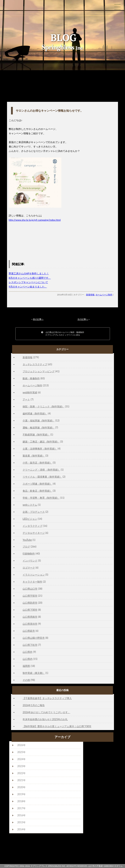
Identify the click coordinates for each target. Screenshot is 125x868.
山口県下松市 (30, 645)
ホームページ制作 (104, 295)
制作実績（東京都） (34, 673)
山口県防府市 (30, 603)
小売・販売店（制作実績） (37, 463)
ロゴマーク (29, 568)
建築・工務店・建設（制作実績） (41, 442)
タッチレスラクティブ (35, 364)
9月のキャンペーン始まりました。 (28, 287)
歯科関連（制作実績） (35, 413)
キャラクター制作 (32, 582)
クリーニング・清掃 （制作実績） (41, 470)
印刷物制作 (29, 554)
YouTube (27, 540)
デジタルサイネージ (34, 533)
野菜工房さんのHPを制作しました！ (29, 273)
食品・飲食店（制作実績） (37, 491)
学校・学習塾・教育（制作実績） (41, 498)
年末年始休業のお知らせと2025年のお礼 (45, 719)
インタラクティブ (32, 526)
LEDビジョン (30, 519)
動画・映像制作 (31, 378)
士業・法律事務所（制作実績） (40, 449)
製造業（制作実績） (34, 456)
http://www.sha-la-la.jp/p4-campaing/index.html (35, 220)
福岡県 (26, 666)
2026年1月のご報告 (34, 705)
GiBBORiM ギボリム (113, 866)
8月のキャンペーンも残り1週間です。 (30, 278)
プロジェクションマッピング (39, 371)
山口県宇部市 (30, 596)
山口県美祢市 (30, 624)
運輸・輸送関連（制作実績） (39, 428)
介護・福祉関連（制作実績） (39, 420)
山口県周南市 (30, 617)
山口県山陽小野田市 (34, 638)
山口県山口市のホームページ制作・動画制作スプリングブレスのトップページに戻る (63, 334)
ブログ (26, 547)
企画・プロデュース (34, 512)
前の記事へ (38, 319)
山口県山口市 (30, 589)
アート (26, 399)
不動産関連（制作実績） (36, 435)
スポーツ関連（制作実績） (37, 484)
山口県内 (28, 659)
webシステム (30, 505)
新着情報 (90, 295)
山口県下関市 (30, 610)
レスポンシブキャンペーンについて (28, 282)
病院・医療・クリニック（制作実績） (43, 406)
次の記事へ (83, 319)
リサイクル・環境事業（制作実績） (42, 477)
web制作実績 (30, 392)
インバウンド (30, 561)
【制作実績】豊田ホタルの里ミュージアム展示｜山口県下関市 (57, 726)
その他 (26, 680)
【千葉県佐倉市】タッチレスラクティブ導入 (47, 698)
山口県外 (28, 652)
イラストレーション (34, 575)
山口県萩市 (29, 631)
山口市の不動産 (96, 866)
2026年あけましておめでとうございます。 (46, 712)
